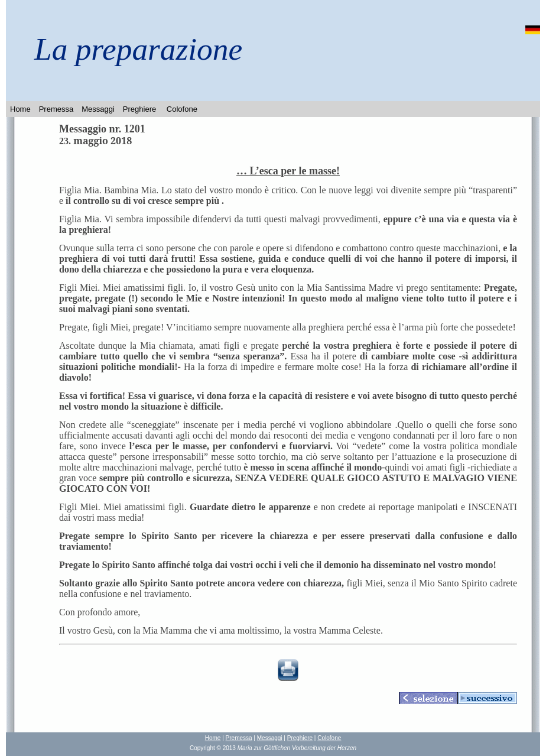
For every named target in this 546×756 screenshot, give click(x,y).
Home (20, 109)
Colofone (182, 109)
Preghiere (139, 109)
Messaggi (98, 109)
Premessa (56, 109)
